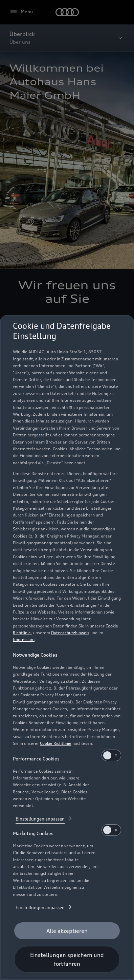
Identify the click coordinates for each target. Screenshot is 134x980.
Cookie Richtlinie (56, 743)
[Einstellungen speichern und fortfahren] (67, 959)
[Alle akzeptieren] (67, 931)
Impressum (24, 639)
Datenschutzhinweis (70, 633)
